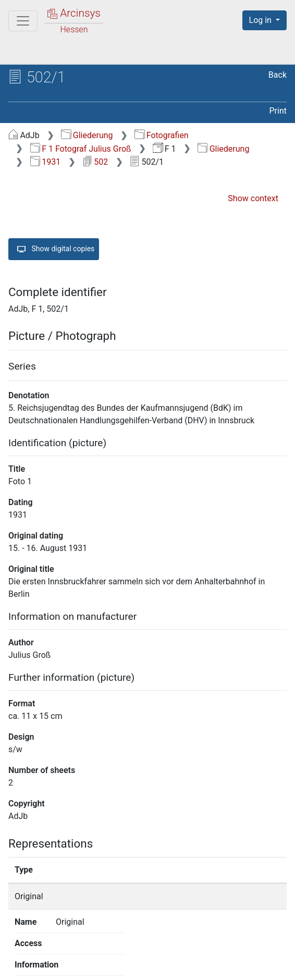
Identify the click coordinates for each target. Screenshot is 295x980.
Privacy (140, 966)
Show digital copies (54, 249)
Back (278, 75)
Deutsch (62, 946)
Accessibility (205, 966)
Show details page (241, 896)
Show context (253, 198)
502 (95, 162)
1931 (45, 162)
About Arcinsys (71, 966)
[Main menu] (23, 21)
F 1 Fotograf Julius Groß (81, 149)
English (23, 946)
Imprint (269, 966)
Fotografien (161, 135)
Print (278, 111)
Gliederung (87, 135)
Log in (261, 20)
